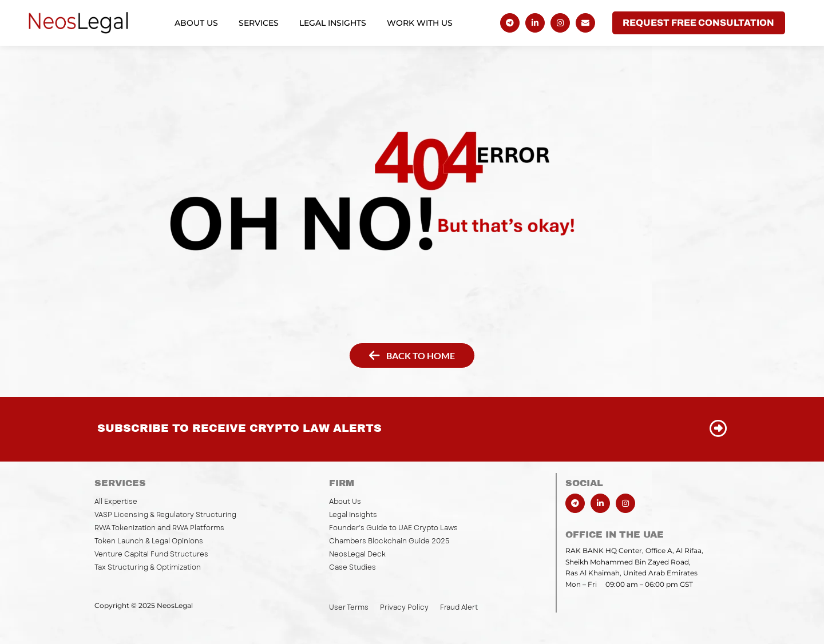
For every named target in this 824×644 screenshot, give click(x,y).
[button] (699, 23)
